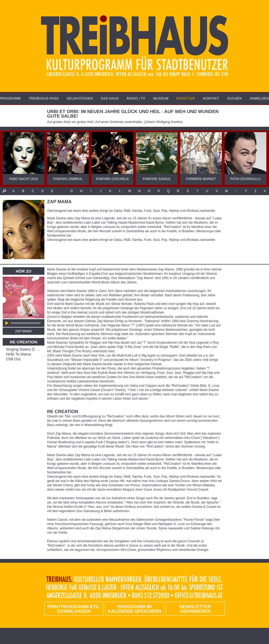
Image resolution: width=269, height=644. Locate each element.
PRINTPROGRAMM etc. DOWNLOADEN (74, 609)
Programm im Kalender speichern (134, 609)
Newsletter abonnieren (195, 609)
